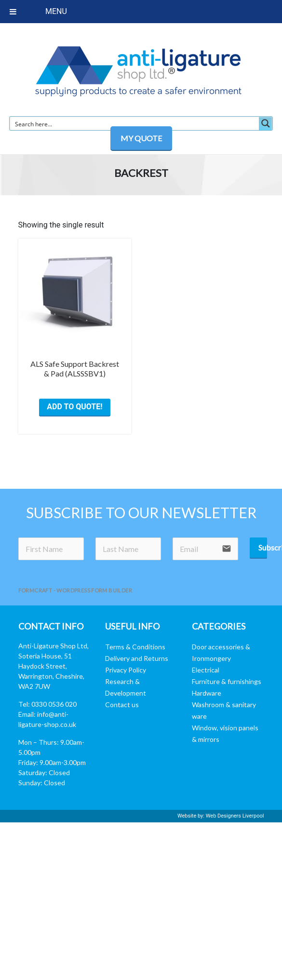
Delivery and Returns (137, 658)
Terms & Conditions (135, 647)
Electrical (206, 670)
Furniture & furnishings (227, 681)
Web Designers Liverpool (235, 816)
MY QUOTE (141, 138)
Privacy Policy (126, 670)
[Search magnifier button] (266, 123)
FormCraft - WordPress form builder (75, 590)
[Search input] (135, 123)
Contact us (122, 705)
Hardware (207, 693)
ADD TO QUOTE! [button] (74, 407)
